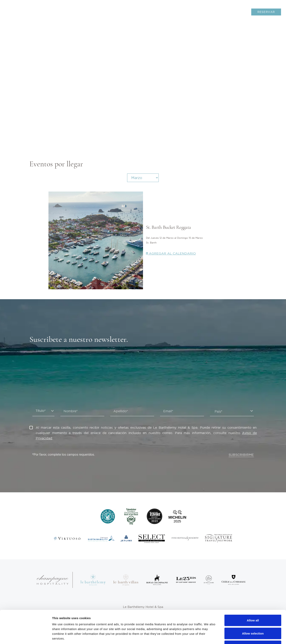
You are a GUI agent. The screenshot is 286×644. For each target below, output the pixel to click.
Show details (208, 636)
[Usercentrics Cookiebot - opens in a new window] (26, 636)
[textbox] (232, 412)
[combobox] (232, 411)
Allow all (253, 592)
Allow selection (253, 605)
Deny (253, 618)
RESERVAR (266, 12)
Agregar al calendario (171, 253)
